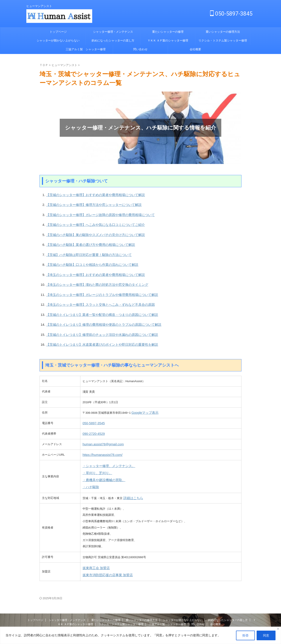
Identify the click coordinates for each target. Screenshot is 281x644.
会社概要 (195, 49)
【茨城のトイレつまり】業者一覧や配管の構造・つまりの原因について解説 (95, 304)
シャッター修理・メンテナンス (113, 32)
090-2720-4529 (92, 420)
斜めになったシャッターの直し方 (113, 40)
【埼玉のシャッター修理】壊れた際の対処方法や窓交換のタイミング (90, 276)
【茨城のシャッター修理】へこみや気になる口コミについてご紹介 (89, 222)
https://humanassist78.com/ (100, 441)
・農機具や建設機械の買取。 (101, 464)
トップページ (58, 32)
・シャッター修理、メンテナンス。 (105, 451)
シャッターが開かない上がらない (58, 40)
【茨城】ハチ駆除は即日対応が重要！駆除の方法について (83, 249)
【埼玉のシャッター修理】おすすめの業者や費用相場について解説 (89, 267)
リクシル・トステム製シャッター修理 (223, 40)
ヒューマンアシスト (140, 614)
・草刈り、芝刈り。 (95, 458)
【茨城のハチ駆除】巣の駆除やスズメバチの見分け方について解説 (89, 231)
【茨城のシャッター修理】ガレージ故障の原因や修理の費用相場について (93, 213)
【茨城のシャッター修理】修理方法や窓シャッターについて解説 (87, 204)
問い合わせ (140, 49)
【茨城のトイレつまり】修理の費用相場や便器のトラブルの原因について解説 (96, 313)
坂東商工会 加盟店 (94, 551)
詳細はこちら (132, 481)
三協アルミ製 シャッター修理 (86, 49)
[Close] (278, 629)
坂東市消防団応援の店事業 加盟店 (104, 557)
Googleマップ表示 (143, 399)
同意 (266, 635)
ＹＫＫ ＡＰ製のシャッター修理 (168, 40)
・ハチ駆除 (90, 470)
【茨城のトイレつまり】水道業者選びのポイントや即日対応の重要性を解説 (95, 331)
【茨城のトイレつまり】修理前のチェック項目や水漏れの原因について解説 (95, 322)
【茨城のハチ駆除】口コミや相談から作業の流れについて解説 (86, 258)
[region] (140, 635)
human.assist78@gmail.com (100, 430)
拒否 (245, 635)
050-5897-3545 (92, 409)
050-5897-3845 (231, 14)
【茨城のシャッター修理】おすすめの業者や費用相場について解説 (89, 195)
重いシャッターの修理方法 (223, 32)
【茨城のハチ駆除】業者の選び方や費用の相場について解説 (85, 240)
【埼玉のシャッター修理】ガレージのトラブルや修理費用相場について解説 (95, 286)
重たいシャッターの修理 (168, 32)
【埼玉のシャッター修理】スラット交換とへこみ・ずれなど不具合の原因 (93, 295)
